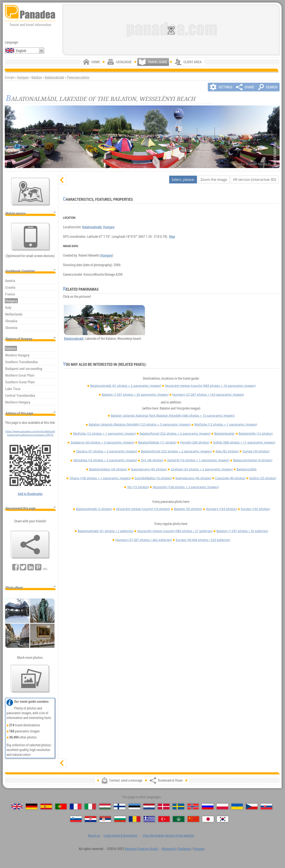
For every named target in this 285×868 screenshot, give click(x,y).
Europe (255, 509)
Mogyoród (169, 849)
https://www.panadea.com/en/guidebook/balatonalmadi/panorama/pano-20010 (30, 433)
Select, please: (183, 180)
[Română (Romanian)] (135, 819)
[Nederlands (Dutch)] (149, 806)
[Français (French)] (76, 806)
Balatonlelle (256, 433)
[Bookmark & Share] (30, 545)
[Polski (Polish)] (222, 806)
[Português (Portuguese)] (61, 806)
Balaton (37, 77)
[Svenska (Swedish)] (178, 806)
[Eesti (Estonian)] (134, 806)
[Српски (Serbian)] (105, 819)
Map (172, 236)
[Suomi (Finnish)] (120, 806)
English (21, 51)
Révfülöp (226, 424)
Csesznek (230, 478)
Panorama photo (78, 77)
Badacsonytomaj (253, 460)
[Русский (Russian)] (208, 806)
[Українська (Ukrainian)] (237, 806)
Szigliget (202, 469)
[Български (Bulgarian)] (120, 819)
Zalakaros (102, 442)
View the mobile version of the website (168, 836)
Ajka (227, 451)
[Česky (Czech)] (252, 806)
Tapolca (107, 451)
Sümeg (256, 451)
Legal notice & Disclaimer (121, 836)
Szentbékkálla (153, 478)
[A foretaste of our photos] (30, 679)
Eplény (263, 478)
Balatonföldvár (157, 442)
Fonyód (195, 442)
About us (94, 836)
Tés (138, 487)
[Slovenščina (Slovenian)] (76, 819)
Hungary (23, 77)
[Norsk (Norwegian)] (193, 806)
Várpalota (105, 460)
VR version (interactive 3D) (255, 180)
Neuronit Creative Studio (142, 849)
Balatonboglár (224, 433)
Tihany (100, 478)
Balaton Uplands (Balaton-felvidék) (140, 424)
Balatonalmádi (54, 77)
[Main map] (31, 192)
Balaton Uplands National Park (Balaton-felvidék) (173, 415)
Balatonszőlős (247, 469)
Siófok (244, 442)
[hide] (62, 180)
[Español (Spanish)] (46, 806)
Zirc (152, 460)
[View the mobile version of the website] (31, 237)
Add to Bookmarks (30, 494)
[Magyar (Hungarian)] (105, 806)
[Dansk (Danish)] (164, 806)
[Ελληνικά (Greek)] (149, 819)
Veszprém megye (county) (210, 386)
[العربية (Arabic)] (179, 819)
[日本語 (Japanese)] (208, 819)
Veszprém (186, 487)
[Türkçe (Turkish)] (164, 819)
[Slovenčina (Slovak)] (266, 806)
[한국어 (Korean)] (223, 819)
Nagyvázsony (149, 469)
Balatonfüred (175, 433)
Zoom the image (214, 180)
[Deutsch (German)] (32, 806)
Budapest (184, 849)
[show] (62, 763)
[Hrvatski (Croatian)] (91, 819)
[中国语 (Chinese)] (193, 819)
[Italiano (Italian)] (90, 806)
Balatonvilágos (108, 469)
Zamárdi (198, 460)
